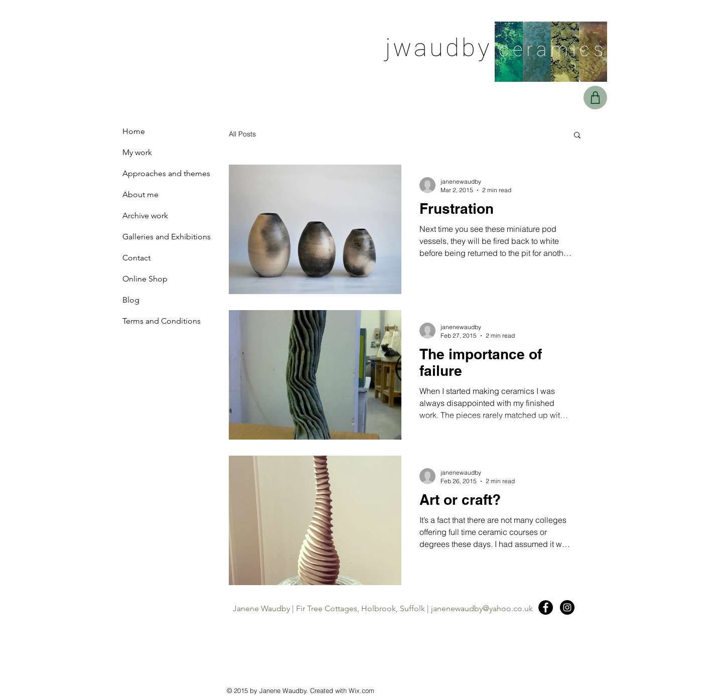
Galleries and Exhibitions (167, 237)
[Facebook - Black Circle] (546, 607)
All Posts (242, 134)
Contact (136, 258)
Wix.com (361, 690)
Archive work (145, 216)
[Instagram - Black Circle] (567, 607)
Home (134, 131)
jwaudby (439, 48)
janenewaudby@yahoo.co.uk (482, 608)
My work (137, 152)
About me (140, 194)
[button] (577, 136)
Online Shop (145, 279)
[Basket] (595, 98)
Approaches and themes (166, 173)
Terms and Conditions (162, 321)
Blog (131, 300)
